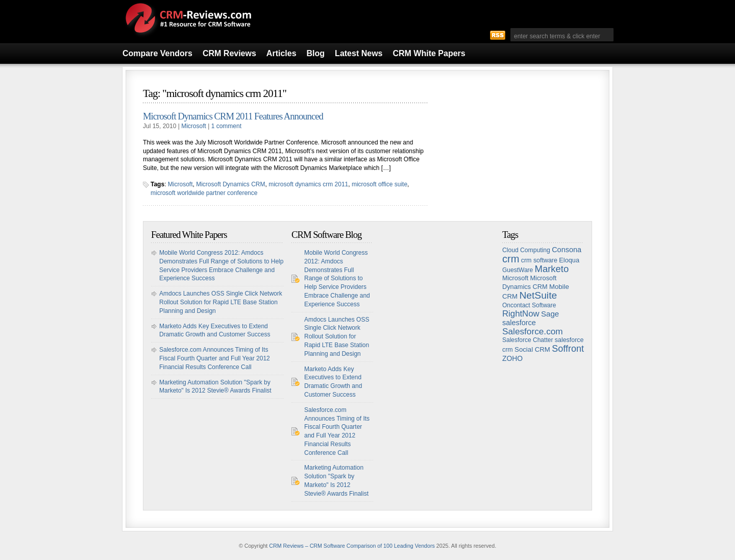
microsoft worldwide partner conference (204, 193)
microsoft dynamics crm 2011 (308, 184)
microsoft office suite (379, 184)
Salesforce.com (533, 331)
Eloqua (569, 260)
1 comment (226, 126)
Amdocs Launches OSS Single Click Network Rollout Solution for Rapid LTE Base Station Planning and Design (221, 302)
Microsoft (194, 126)
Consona (567, 250)
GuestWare (518, 270)
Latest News (359, 53)
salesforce (519, 323)
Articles (281, 53)
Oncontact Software (529, 305)
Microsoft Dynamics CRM (230, 184)
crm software (539, 260)
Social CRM (532, 349)
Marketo (552, 269)
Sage (550, 314)
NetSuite (538, 295)
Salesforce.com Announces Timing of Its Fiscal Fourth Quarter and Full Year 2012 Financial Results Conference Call (215, 358)
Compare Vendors (157, 53)
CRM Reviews (229, 53)
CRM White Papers (429, 53)
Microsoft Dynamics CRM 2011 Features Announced (233, 116)
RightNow (521, 314)
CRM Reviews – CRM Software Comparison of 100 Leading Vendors (352, 546)
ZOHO (512, 358)
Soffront (568, 349)
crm (511, 259)
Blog (316, 53)
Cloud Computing (526, 250)
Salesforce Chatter (528, 340)
